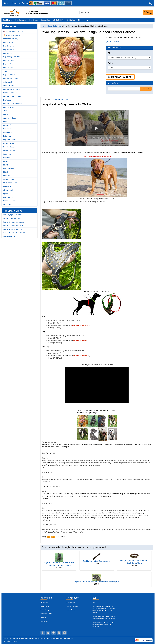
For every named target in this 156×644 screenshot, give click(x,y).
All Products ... (8, 205)
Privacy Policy (45, 606)
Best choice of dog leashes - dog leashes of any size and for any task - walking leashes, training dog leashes (104, 609)
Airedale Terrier (9, 107)
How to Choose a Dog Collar (13, 229)
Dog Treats (7, 100)
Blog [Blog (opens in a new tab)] (80, 20)
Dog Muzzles (8, 20)
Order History (71, 603)
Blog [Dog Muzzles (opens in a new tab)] (94, 603)
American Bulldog (10, 118)
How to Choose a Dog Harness (14, 233)
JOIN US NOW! (58, 20)
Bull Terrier (7, 129)
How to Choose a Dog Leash (13, 226)
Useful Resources (9, 236)
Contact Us (16, 3)
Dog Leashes (45, 20)
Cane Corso (7, 132)
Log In (25, 3)
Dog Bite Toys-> (9, 68)
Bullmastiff (7, 125)
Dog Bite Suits (8, 64)
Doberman (7, 136)
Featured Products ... (11, 201)
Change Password (72, 606)
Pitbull (6, 172)
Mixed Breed (8, 187)
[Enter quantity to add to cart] (124, 89)
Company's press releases (12, 215)
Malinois (6, 161)
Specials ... (7, 194)
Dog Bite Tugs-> (9, 60)
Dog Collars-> (8, 42)
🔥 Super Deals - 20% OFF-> (13, 35)
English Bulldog (9, 143)
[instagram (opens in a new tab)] (64, 633)
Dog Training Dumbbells (12, 89)
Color (110, 63)
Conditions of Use (46, 614)
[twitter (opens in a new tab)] (48, 633)
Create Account (71, 610)
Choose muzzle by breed (12, 96)
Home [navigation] (44, 26)
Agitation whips (9, 82)
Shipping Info (45, 603)
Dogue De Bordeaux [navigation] (55, 26)
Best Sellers (71, 20)
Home (7, 3)
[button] (150, 3)
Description (46, 99)
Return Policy (45, 610)
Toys (5, 71)
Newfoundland (8, 169)
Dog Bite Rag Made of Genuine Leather (97, 561)
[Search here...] (97, 12)
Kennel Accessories (10, 93)
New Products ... (9, 197)
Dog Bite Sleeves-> (10, 75)
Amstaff (6, 114)
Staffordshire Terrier (10, 183)
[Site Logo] (12, 12)
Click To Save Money (11, 39)
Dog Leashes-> (9, 53)
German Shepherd (10, 150)
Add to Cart (146, 89)
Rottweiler (7, 176)
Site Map (43, 617)
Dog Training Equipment (12, 57)
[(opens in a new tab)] (82, 421)
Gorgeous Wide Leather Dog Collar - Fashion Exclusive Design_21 (97, 582)
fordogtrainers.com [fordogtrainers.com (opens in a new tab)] (10, 641)
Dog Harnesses (21, 20)
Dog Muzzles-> (9, 50)
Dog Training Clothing (11, 78)
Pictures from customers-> (13, 104)
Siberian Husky (9, 179)
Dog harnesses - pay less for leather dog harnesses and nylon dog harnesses (104, 624)
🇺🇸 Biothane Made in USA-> (13, 32)
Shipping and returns (61, 99)
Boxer (5, 122)
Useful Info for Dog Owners (13, 218)
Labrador (6, 158)
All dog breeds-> (9, 190)
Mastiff (6, 165)
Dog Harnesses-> (9, 46)
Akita (5, 111)
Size (110, 53)
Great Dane (7, 154)
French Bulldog (9, 147)
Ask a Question (113, 42)
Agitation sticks (9, 86)
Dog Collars (34, 20)
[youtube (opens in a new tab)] (59, 633)
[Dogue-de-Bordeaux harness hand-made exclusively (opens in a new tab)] (97, 177)
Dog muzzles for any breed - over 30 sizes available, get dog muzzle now (104, 618)
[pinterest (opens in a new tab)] (54, 633)
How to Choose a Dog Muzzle (14, 222)
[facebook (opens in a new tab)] (43, 633)
